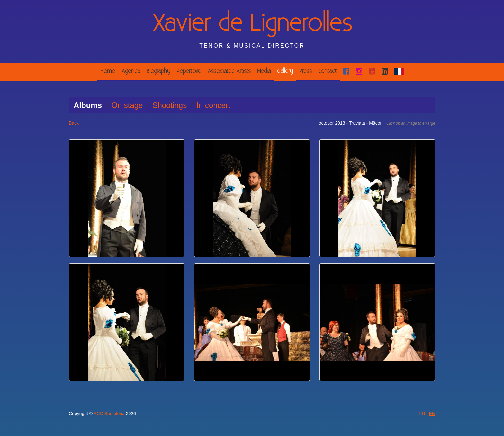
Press (306, 71)
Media (264, 71)
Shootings (170, 105)
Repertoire (189, 71)
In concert (213, 105)
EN (432, 414)
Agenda (131, 71)
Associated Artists (229, 71)
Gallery (285, 71)
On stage (127, 105)
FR (422, 414)
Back (74, 123)
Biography (158, 71)
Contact (327, 71)
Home (108, 71)
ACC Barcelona (109, 414)
